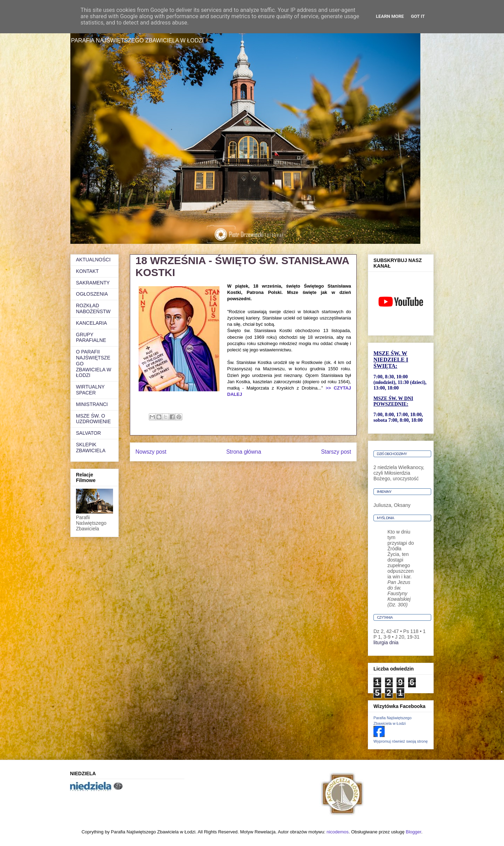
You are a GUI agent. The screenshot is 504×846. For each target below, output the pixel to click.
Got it (418, 16)
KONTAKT (87, 271)
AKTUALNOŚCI (93, 260)
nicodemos (338, 832)
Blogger (413, 832)
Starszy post (336, 452)
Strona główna (244, 452)
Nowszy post (151, 452)
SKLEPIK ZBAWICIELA (91, 448)
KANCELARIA (92, 323)
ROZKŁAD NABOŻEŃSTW (93, 308)
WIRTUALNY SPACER (90, 390)
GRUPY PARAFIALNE (91, 338)
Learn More (390, 16)
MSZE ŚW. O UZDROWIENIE (93, 419)
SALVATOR (88, 433)
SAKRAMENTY (93, 283)
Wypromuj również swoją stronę (401, 741)
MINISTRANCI (92, 404)
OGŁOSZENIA (92, 294)
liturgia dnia (386, 642)
